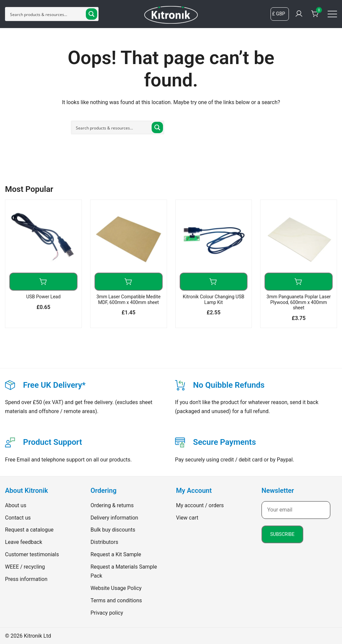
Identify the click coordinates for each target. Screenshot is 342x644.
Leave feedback (24, 542)
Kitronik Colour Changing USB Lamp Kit (213, 299)
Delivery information (114, 518)
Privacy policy (107, 613)
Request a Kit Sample (116, 554)
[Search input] (46, 14)
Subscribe (282, 534)
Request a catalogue (29, 530)
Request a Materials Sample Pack (124, 571)
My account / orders (200, 505)
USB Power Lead (43, 297)
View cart (187, 518)
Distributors (104, 542)
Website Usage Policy (116, 588)
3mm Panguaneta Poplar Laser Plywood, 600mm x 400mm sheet (299, 302)
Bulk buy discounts (113, 530)
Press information (26, 579)
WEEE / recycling (25, 567)
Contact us (18, 518)
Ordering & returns (112, 505)
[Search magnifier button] (92, 14)
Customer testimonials (32, 554)
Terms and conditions (116, 600)
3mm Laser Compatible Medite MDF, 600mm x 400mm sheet (129, 299)
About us (16, 505)
